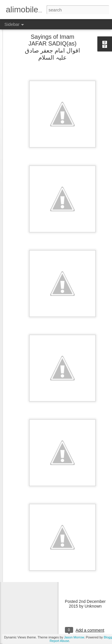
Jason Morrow (74, 637)
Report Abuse (60, 641)
